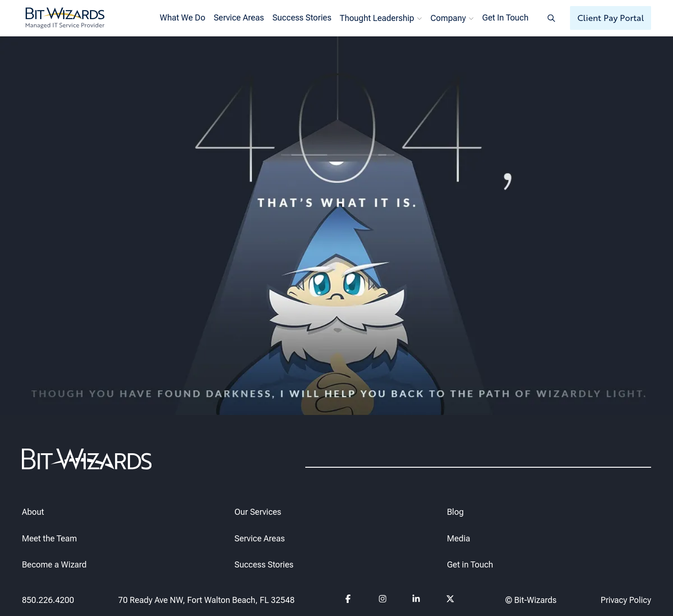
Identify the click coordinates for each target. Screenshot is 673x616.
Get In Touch (505, 17)
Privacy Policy (626, 600)
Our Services (258, 512)
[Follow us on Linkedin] (416, 600)
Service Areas (239, 17)
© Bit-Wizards (531, 600)
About (33, 512)
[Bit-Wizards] (65, 18)
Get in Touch (470, 565)
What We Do (183, 17)
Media (459, 538)
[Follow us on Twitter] (450, 600)
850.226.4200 (48, 600)
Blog (455, 512)
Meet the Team (49, 538)
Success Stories (302, 17)
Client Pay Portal (611, 18)
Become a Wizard (54, 565)
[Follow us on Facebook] (349, 600)
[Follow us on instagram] (383, 600)
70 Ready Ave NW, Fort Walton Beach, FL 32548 (206, 600)
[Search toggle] (551, 18)
